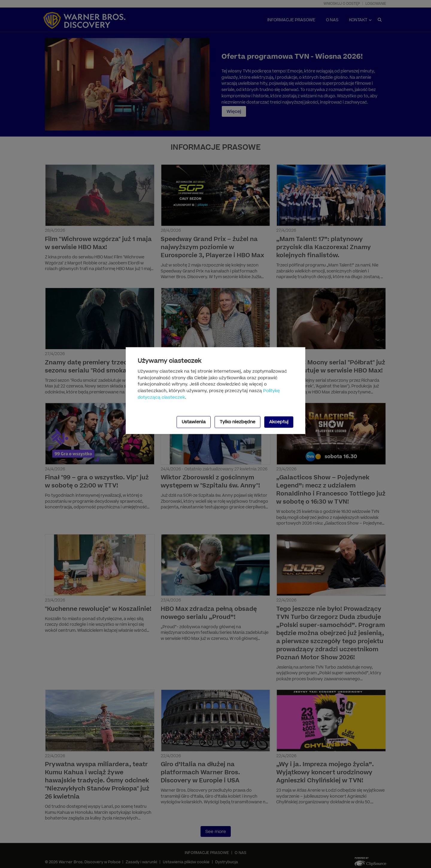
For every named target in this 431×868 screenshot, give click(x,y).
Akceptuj (279, 422)
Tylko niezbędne (237, 422)
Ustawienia (194, 422)
